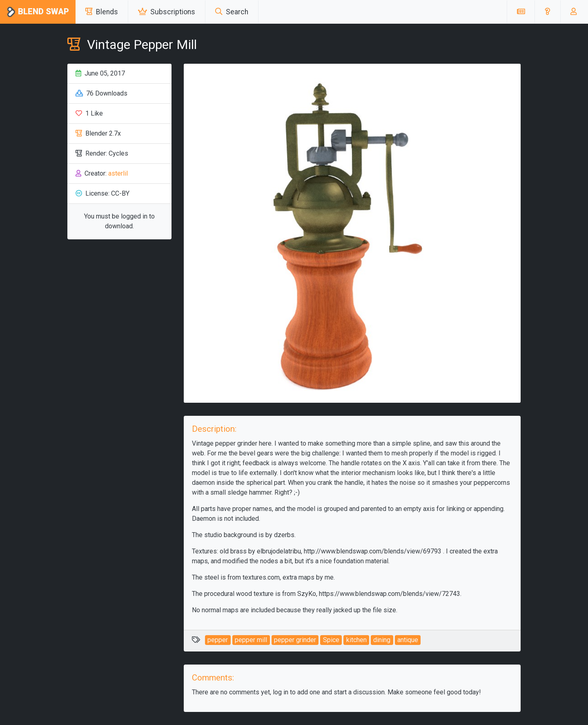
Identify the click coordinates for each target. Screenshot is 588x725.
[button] (547, 12)
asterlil (118, 173)
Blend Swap (38, 12)
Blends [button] (102, 12)
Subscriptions (167, 12)
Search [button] (232, 12)
